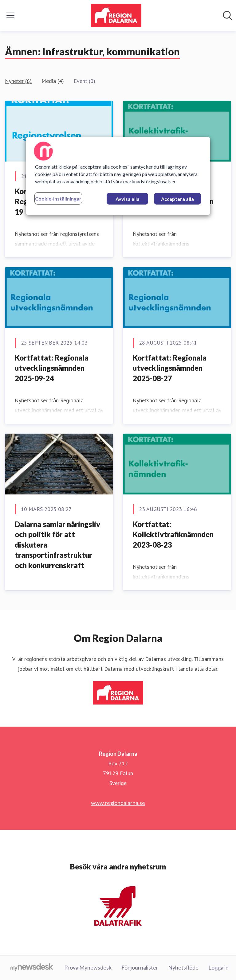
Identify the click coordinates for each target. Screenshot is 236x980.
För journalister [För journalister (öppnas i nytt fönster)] (140, 967)
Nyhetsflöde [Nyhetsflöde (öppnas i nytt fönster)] (183, 967)
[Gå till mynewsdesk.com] (32, 968)
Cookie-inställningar (58, 199)
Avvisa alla (128, 199)
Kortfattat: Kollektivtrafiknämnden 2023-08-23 (173, 534)
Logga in (218, 967)
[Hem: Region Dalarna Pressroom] (116, 15)
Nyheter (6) (18, 81)
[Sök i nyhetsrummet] (227, 15)
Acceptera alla (177, 199)
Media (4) (53, 81)
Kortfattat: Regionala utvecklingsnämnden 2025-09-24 (52, 368)
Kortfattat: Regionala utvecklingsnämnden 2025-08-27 (170, 368)
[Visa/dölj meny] (10, 15)
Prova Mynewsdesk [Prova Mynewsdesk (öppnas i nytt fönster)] (88, 967)
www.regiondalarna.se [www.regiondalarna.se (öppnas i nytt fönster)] (118, 803)
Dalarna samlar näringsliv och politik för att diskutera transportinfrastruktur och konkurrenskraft (57, 545)
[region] (118, 176)
